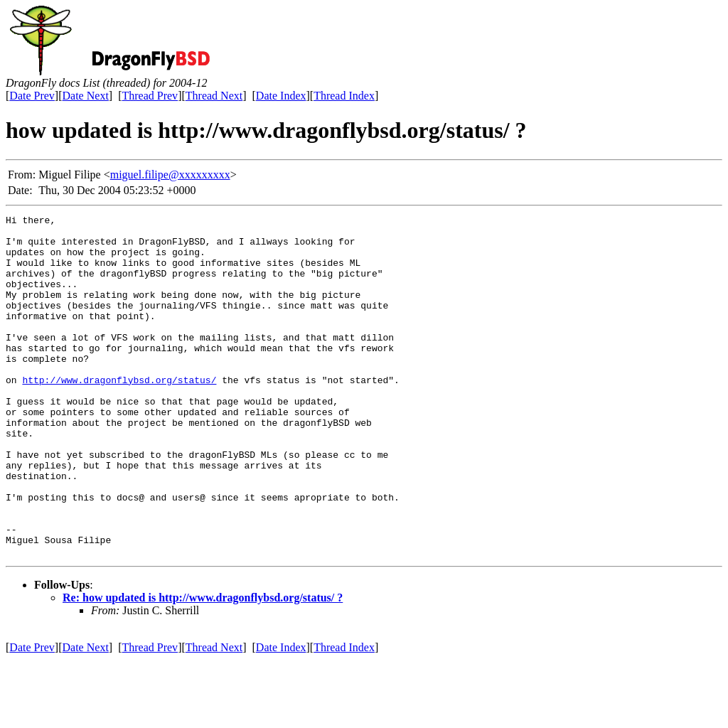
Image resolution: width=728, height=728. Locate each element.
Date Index (281, 96)
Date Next (86, 96)
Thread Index (344, 96)
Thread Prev (150, 96)
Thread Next (214, 96)
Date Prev (32, 96)
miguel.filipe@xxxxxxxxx (170, 175)
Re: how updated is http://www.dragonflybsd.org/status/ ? (203, 666)
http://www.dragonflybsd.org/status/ (119, 414)
